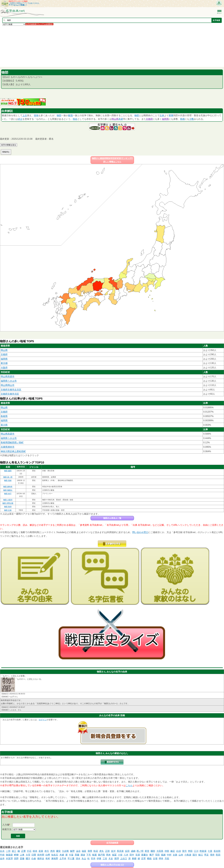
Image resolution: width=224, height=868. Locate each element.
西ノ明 (140, 851)
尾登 (147, 851)
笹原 (138, 855)
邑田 (218, 855)
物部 (59, 115)
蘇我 (70, 115)
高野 (16, 858)
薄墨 (90, 851)
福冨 (114, 855)
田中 (132, 855)
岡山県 (115, 119)
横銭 (149, 858)
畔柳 (16, 855)
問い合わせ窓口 (140, 532)
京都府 (149, 119)
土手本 (63, 858)
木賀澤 (9, 858)
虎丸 (102, 851)
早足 (206, 855)
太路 (175, 855)
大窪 (28, 855)
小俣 (120, 855)
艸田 (190, 851)
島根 (182, 119)
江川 (196, 851)
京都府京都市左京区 (11, 390)
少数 (192, 119)
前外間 (41, 855)
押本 (161, 858)
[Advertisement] (86, 46)
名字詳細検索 (112, 843)
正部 (107, 851)
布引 (47, 851)
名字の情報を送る (9, 145)
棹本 (35, 851)
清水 (78, 858)
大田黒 (160, 851)
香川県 (4, 425)
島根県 (4, 416)
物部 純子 (8, 494)
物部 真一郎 (8, 477)
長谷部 (217, 851)
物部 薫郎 (8, 471)
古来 (162, 115)
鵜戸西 (101, 855)
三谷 (105, 858)
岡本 (108, 855)
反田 (127, 851)
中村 (169, 855)
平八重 (71, 858)
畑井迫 (41, 858)
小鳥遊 (188, 855)
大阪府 (4, 368)
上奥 (22, 855)
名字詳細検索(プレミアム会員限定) (39, 24)
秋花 (96, 851)
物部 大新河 (8, 500)
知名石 (55, 855)
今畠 (71, 855)
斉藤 (77, 855)
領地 (36, 115)
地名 (75, 119)
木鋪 (62, 855)
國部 (153, 851)
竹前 (2, 855)
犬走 (111, 858)
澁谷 (78, 851)
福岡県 (165, 119)
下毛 (89, 855)
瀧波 (83, 855)
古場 (155, 858)
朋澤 (117, 858)
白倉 (34, 858)
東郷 (134, 858)
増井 (212, 855)
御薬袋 (9, 855)
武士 (20, 119)
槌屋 (94, 855)
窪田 (157, 855)
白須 (179, 851)
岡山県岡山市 (8, 385)
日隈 (34, 855)
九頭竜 (65, 851)
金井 (2, 858)
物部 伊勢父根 (8, 503)
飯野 (72, 851)
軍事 (171, 115)
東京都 (4, 363)
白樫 (48, 855)
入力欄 (6, 825)
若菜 (41, 851)
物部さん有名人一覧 (112, 518)
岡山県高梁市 (8, 376)
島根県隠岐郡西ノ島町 (12, 443)
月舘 (167, 858)
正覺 (23, 851)
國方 (28, 858)
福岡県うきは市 (9, 381)
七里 (210, 851)
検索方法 (7, 829)
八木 (126, 855)
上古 (25, 115)
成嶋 (133, 851)
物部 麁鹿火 (8, 490)
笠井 (93, 858)
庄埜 (143, 858)
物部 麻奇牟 (8, 487)
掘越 (163, 855)
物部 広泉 (8, 510)
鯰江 (201, 855)
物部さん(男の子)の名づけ (112, 865)
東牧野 (55, 858)
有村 (48, 858)
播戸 (152, 855)
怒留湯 (203, 851)
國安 (58, 851)
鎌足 (173, 851)
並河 (113, 851)
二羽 (8, 851)
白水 (2, 851)
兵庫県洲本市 (8, 447)
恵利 (53, 851)
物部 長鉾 (8, 480)
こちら (129, 785)
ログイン (43, 720)
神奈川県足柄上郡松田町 (13, 451)
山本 (181, 855)
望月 (184, 851)
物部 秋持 (8, 507)
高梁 (121, 119)
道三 (14, 851)
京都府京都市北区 (10, 394)
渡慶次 (145, 855)
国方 (195, 855)
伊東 (99, 858)
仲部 (167, 851)
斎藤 (22, 858)
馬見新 (120, 851)
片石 (29, 851)
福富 (84, 851)
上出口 (124, 858)
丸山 (84, 858)
